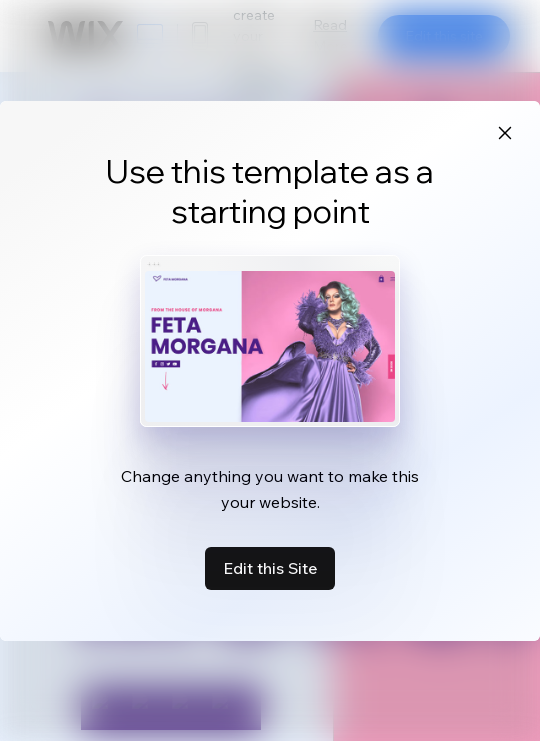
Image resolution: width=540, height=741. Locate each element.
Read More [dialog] (330, 35)
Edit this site (444, 36)
